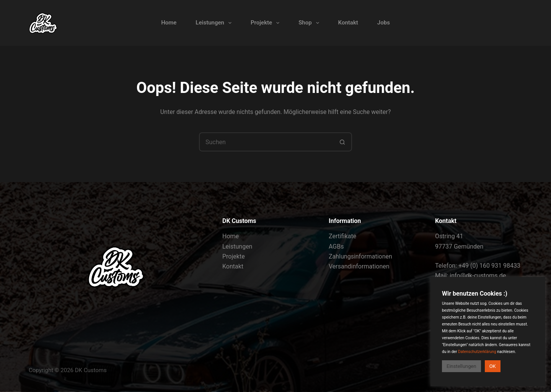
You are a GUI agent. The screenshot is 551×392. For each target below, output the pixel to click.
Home (169, 23)
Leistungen (215, 23)
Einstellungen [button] (461, 366)
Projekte (267, 23)
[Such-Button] (342, 142)
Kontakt (348, 23)
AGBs (336, 246)
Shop (310, 23)
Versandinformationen (359, 266)
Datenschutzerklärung (477, 352)
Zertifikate (342, 236)
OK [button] (493, 366)
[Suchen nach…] (266, 142)
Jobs (384, 23)
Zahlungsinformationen (360, 256)
